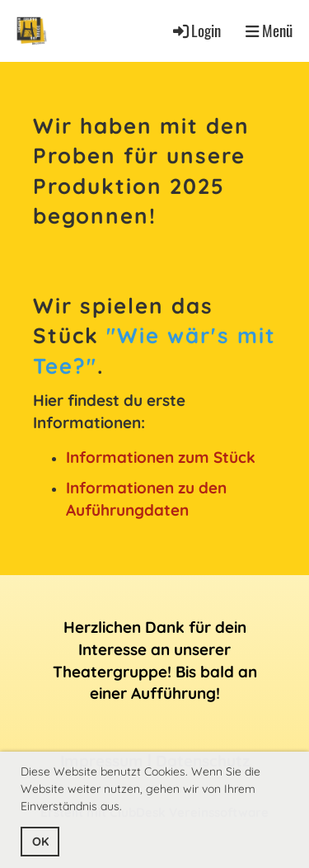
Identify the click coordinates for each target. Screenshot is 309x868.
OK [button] (40, 842)
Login (196, 30)
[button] (128, 809)
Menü (269, 31)
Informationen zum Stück (161, 457)
